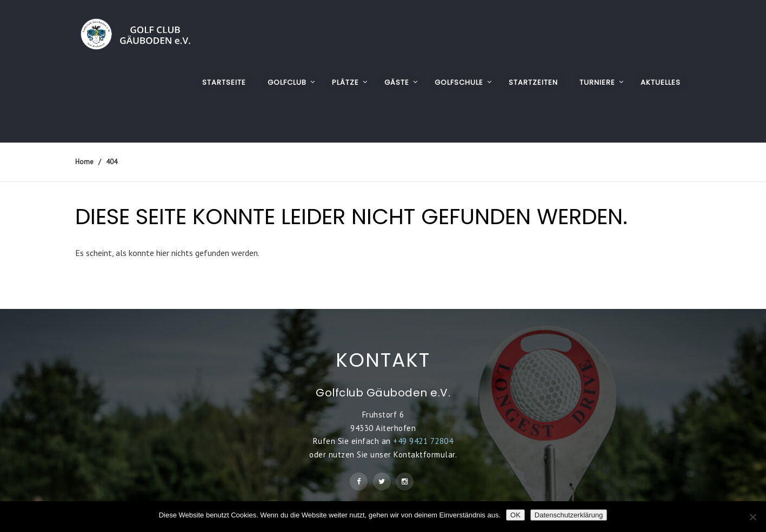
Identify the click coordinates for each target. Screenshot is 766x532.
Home (84, 162)
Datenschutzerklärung (569, 515)
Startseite (224, 82)
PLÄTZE (345, 82)
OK (515, 515)
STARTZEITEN (533, 82)
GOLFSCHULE (459, 82)
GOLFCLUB (287, 82)
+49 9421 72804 (423, 441)
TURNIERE (597, 82)
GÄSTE (397, 82)
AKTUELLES (661, 82)
